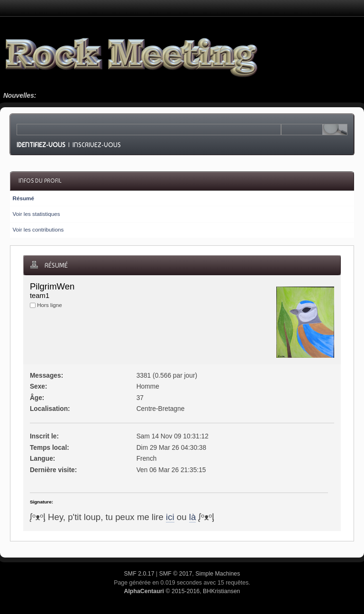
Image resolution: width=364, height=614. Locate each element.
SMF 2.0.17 (139, 574)
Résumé (23, 198)
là (193, 517)
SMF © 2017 (176, 574)
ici (170, 517)
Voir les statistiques (36, 214)
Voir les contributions (38, 229)
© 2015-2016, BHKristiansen (182, 591)
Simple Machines (218, 574)
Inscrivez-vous (97, 145)
